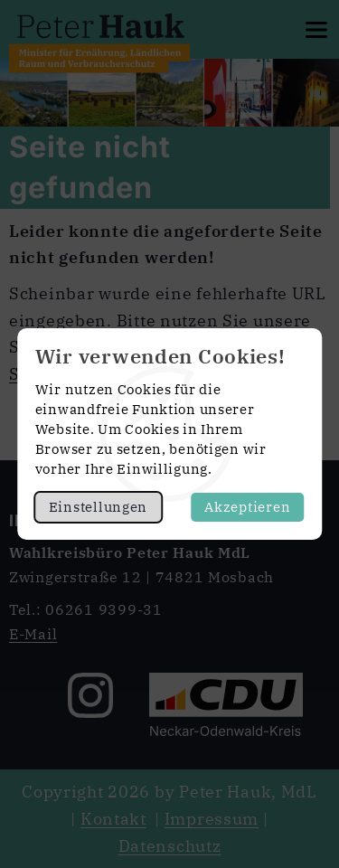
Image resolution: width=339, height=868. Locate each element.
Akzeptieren (247, 507)
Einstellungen (98, 507)
